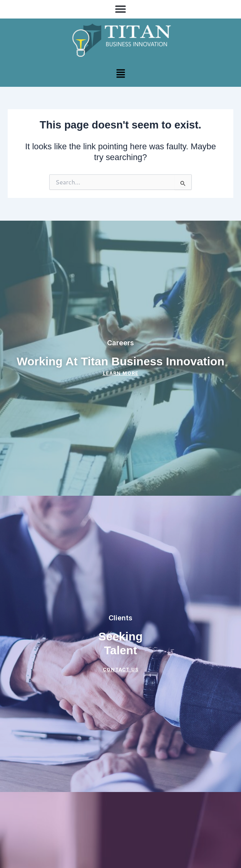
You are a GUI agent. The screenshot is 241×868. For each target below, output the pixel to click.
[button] (121, 9)
